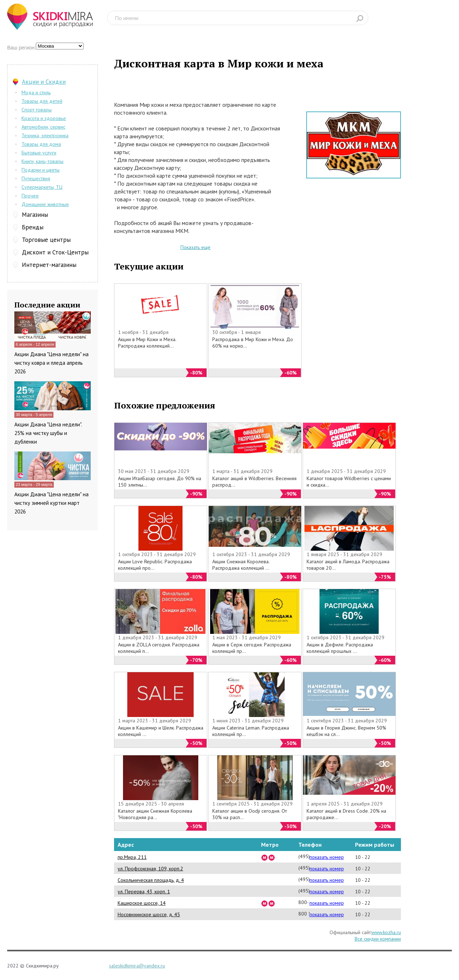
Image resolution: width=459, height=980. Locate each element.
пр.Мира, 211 (132, 857)
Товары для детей (42, 101)
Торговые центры (46, 240)
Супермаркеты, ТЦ (42, 187)
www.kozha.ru (386, 932)
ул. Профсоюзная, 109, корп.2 (150, 869)
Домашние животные (45, 204)
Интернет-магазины (49, 265)
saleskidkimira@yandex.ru (137, 966)
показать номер (327, 857)
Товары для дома (41, 144)
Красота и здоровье (44, 118)
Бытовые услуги (39, 153)
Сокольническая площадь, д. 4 (151, 880)
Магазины (35, 215)
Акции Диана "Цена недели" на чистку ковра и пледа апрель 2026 (51, 363)
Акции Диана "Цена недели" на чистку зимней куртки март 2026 (51, 503)
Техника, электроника (45, 135)
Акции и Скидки (44, 82)
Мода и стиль (36, 92)
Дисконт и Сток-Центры (55, 252)
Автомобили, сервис (43, 127)
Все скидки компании (378, 939)
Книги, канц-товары (42, 161)
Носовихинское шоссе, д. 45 (149, 914)
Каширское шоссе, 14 (142, 903)
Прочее (30, 196)
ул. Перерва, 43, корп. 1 (144, 891)
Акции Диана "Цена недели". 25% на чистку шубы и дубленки (48, 433)
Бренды (33, 227)
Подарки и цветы (41, 170)
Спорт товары (37, 110)
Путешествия (36, 178)
